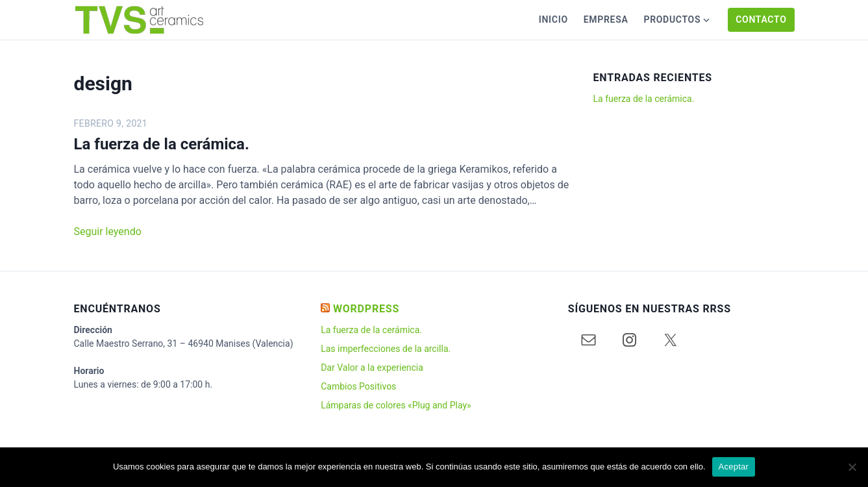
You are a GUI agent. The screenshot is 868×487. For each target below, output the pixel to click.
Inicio (553, 19)
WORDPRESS (366, 309)
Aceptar (734, 467)
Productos (672, 19)
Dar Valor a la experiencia (372, 368)
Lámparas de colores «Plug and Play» (396, 405)
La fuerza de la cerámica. (162, 144)
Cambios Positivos (358, 386)
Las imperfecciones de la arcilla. (386, 349)
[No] (852, 467)
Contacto (761, 19)
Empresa (606, 19)
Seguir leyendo (108, 231)
